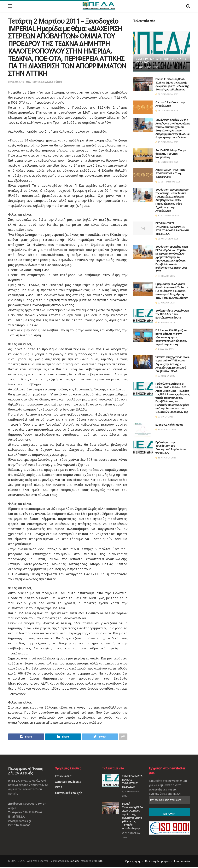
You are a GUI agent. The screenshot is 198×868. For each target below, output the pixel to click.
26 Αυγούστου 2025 (167, 239)
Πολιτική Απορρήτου (158, 862)
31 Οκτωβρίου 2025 (167, 94)
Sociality (74, 862)
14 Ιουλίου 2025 (165, 322)
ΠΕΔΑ (59, 788)
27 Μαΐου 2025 (164, 417)
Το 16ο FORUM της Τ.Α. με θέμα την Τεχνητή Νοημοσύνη (171, 154)
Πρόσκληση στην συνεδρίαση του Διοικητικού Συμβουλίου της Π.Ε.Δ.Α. (171, 448)
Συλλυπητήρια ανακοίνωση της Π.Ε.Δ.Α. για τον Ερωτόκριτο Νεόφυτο (172, 314)
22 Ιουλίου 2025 (165, 303)
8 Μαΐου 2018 (16, 82)
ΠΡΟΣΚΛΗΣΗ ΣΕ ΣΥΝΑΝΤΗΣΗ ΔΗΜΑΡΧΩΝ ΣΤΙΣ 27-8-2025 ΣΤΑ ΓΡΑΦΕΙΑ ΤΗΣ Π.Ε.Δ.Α (172, 229)
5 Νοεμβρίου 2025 (147, 67)
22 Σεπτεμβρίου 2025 (168, 182)
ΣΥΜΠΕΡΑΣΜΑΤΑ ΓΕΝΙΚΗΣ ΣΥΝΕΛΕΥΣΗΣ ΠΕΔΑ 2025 (161, 61)
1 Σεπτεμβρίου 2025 (167, 215)
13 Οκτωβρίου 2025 (167, 162)
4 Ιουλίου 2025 (164, 349)
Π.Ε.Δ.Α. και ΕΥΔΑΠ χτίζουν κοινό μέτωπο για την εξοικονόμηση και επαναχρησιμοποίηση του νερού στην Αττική (171, 337)
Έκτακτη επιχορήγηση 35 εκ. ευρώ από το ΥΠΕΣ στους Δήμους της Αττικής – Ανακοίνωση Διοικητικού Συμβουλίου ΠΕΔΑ (172, 364)
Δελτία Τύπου (53, 82)
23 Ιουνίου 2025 (165, 376)
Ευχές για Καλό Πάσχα (169, 425)
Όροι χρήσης (133, 862)
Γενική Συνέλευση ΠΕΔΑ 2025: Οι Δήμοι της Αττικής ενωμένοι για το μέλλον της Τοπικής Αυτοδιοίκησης (172, 84)
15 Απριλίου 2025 (166, 458)
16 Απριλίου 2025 (166, 429)
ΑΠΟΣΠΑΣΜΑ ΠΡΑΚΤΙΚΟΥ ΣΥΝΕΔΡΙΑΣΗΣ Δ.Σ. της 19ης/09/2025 (170, 173)
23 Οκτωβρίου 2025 (167, 110)
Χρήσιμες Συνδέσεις (68, 783)
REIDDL (99, 862)
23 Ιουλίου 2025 (165, 276)
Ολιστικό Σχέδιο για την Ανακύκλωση (170, 104)
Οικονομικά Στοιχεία (69, 794)
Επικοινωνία (63, 777)
